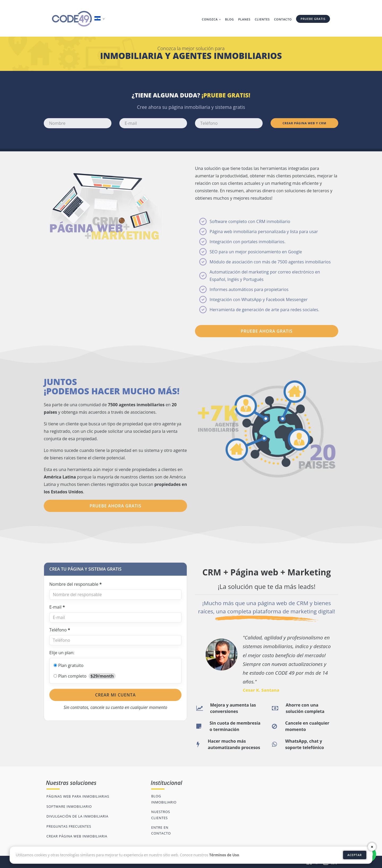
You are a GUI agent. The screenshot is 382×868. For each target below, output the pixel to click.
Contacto (283, 19)
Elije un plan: (62, 653)
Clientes (262, 19)
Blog (229, 19)
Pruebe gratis (313, 19)
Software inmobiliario (69, 806)
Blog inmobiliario (164, 799)
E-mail (57, 607)
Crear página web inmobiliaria (77, 836)
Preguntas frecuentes (69, 826)
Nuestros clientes (161, 815)
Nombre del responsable (76, 584)
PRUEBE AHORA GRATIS (267, 331)
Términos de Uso (224, 855)
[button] (100, 19)
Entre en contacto (161, 830)
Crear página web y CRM (304, 123)
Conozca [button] (211, 19)
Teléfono (60, 630)
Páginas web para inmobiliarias (78, 796)
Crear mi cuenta (115, 695)
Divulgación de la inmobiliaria (77, 816)
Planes (244, 19)
